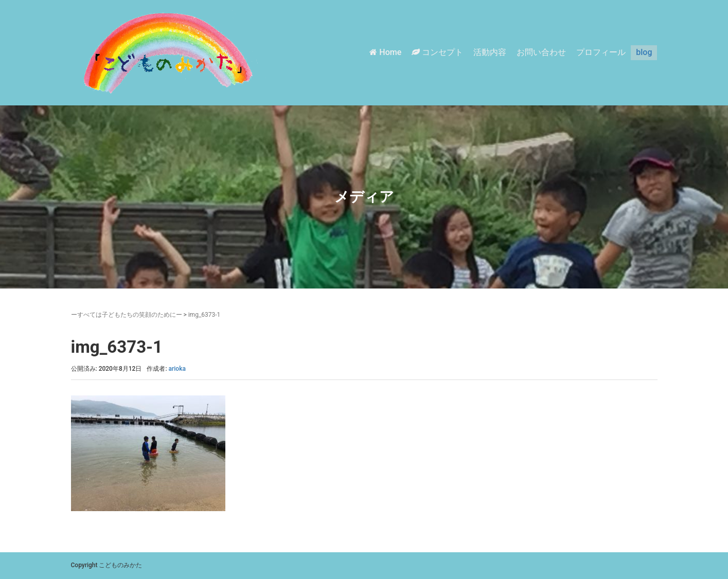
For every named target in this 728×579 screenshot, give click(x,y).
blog (644, 52)
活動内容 (490, 52)
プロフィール (601, 52)
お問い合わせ (541, 52)
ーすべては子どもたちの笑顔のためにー (127, 315)
